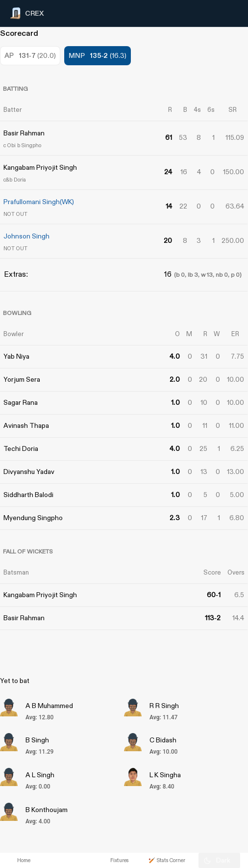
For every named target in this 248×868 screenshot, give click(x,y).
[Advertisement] (211, 529)
